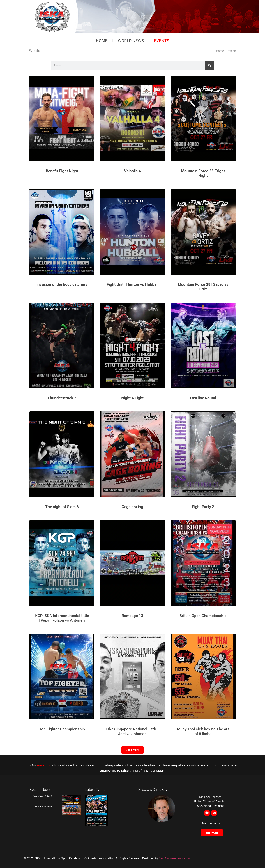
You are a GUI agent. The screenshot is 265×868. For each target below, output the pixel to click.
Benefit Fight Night (62, 171)
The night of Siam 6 (62, 507)
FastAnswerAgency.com (174, 858)
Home (102, 41)
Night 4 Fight (132, 398)
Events (162, 41)
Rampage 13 (132, 616)
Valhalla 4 (132, 171)
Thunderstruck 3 (62, 398)
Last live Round (203, 398)
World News (131, 41)
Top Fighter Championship (62, 729)
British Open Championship (203, 616)
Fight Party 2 (203, 507)
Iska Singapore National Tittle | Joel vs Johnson (132, 731)
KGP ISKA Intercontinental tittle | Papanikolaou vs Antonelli (62, 618)
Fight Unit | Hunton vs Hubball (132, 284)
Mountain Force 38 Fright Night (203, 173)
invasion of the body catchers (62, 284)
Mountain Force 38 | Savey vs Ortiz (203, 287)
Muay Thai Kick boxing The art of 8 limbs (203, 731)
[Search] (210, 66)
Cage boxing (132, 507)
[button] (132, 750)
